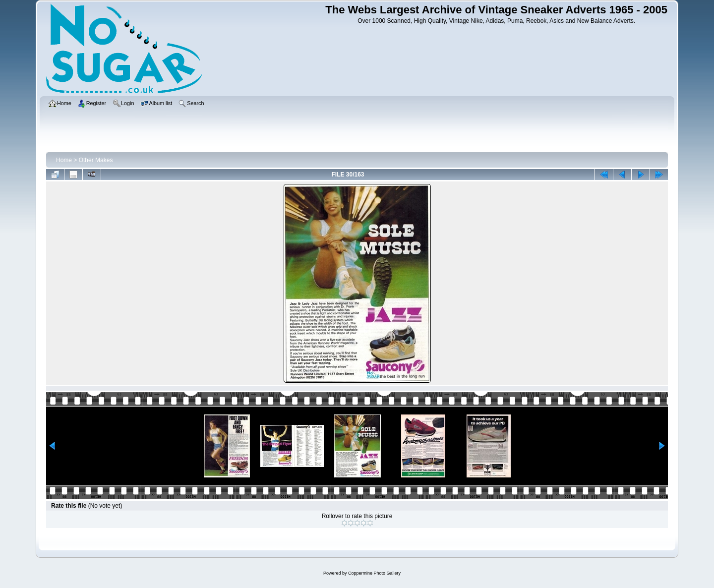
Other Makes (96, 160)
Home (64, 160)
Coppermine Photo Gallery (374, 573)
